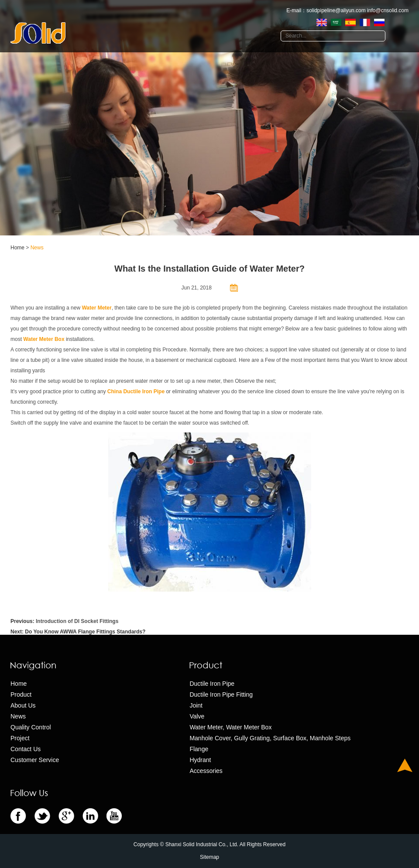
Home (17, 248)
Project (20, 738)
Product (21, 694)
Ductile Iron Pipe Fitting (221, 694)
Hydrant (200, 760)
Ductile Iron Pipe (212, 684)
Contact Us (26, 749)
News (37, 248)
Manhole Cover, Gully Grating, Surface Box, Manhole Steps (270, 738)
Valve (197, 716)
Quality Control (31, 727)
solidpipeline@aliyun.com (336, 10)
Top (405, 765)
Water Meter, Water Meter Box (230, 727)
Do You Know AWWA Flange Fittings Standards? (85, 632)
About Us (23, 705)
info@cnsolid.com (388, 10)
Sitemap (209, 857)
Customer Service (35, 760)
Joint (196, 705)
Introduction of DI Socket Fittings (77, 621)
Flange (199, 749)
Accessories (206, 771)
